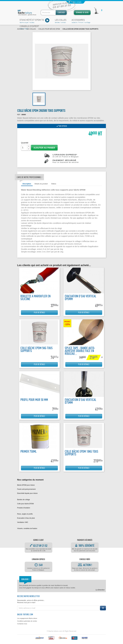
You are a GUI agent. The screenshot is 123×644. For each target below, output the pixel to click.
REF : (19, 115)
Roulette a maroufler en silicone (35, 297)
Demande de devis (82, 13)
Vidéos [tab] (54, 184)
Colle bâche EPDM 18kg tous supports (81, 453)
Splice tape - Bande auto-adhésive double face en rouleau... (80, 351)
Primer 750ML (28, 451)
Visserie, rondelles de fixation (27, 528)
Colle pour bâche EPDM (26, 504)
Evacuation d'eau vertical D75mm (80, 401)
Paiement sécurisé (66, 161)
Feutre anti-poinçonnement (26, 489)
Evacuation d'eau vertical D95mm (80, 297)
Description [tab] (27, 184)
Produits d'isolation (24, 508)
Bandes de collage (24, 500)
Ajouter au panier (44, 148)
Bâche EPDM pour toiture (26, 485)
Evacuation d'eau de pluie (26, 518)
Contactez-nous (22, 624)
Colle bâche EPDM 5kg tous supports (37, 349)
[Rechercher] (54, 13)
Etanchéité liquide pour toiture (27, 493)
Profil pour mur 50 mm (34, 400)
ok (103, 608)
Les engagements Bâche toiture (27, 618)
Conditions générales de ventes (27, 621)
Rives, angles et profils (25, 514)
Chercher (61, 13)
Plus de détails (39, 313)
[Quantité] (24, 148)
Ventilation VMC (23, 522)
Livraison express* (66, 156)
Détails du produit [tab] (41, 184)
